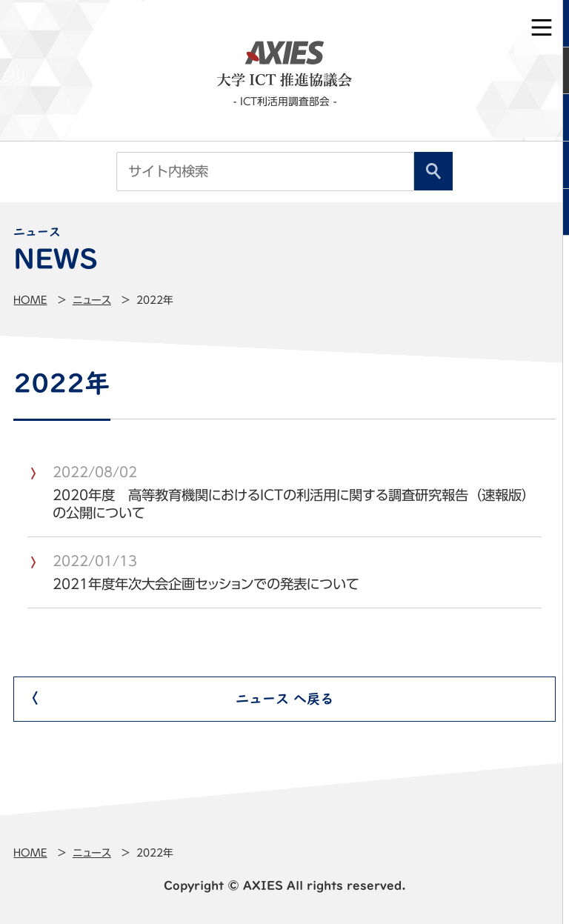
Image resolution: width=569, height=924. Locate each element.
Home (30, 300)
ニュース (92, 300)
